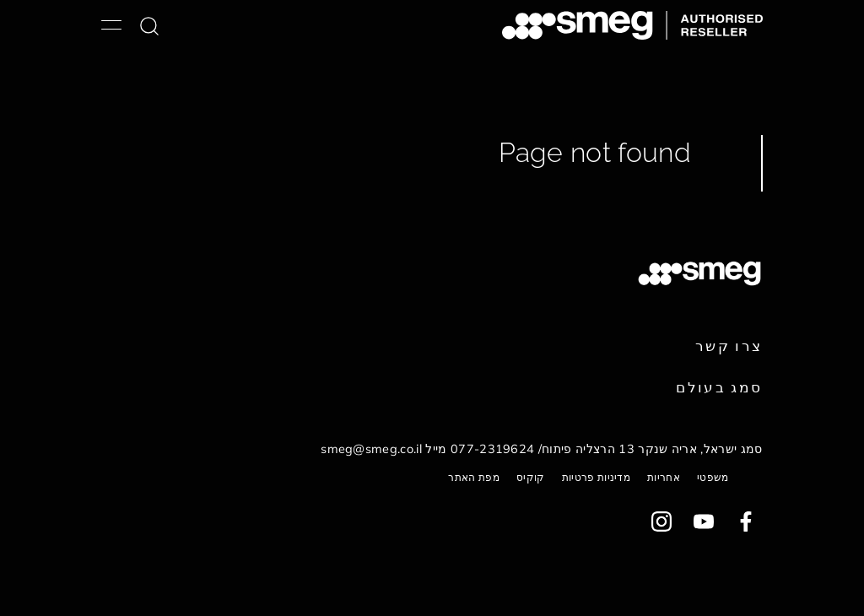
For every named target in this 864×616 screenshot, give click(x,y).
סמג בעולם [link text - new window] (719, 387)
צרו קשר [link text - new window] (729, 346)
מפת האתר (474, 477)
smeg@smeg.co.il (371, 449)
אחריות (664, 477)
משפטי (713, 477)
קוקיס (531, 477)
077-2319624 (493, 449)
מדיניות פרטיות (596, 477)
